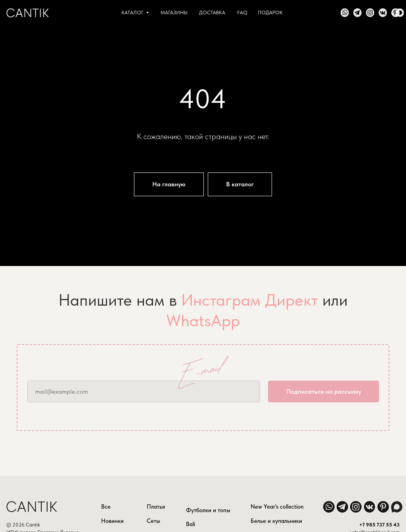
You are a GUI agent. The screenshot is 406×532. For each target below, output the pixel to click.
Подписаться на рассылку (324, 391)
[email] (144, 391)
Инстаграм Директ (250, 300)
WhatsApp (203, 320)
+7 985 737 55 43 (379, 525)
